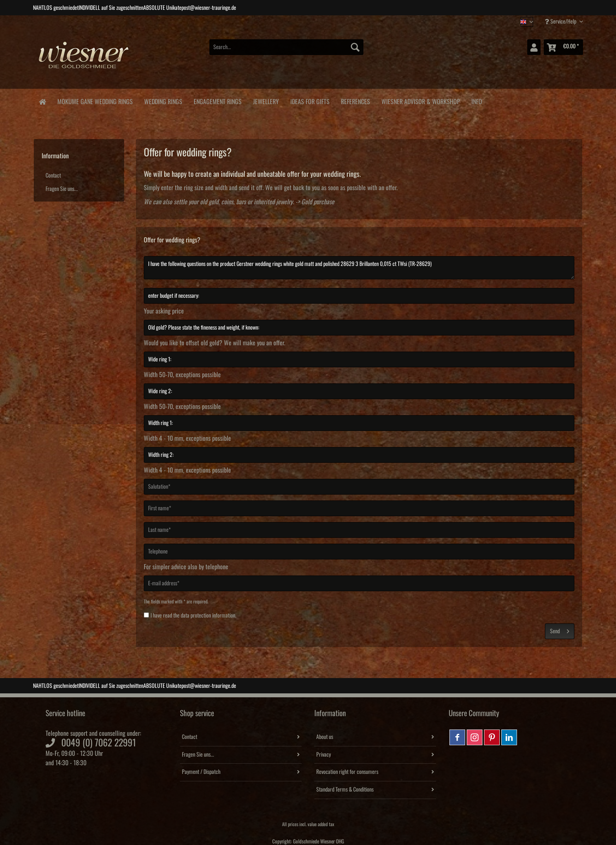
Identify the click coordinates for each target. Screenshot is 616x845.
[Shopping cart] (563, 47)
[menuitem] (286, 51)
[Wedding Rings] (163, 100)
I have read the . (193, 616)
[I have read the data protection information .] (146, 615)
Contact (53, 176)
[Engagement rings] (217, 100)
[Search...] (286, 47)
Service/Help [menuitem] (561, 21)
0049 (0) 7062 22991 (99, 743)
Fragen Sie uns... (62, 189)
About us (325, 737)
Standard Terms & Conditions (345, 790)
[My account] (534, 47)
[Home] (42, 101)
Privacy (324, 755)
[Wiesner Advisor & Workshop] (421, 100)
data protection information (208, 616)
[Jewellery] (266, 100)
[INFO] (477, 100)
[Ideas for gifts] (310, 100)
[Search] (355, 47)
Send (560, 630)
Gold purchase (318, 202)
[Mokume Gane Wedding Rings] (95, 100)
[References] (355, 100)
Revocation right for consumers (347, 772)
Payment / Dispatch (201, 772)
